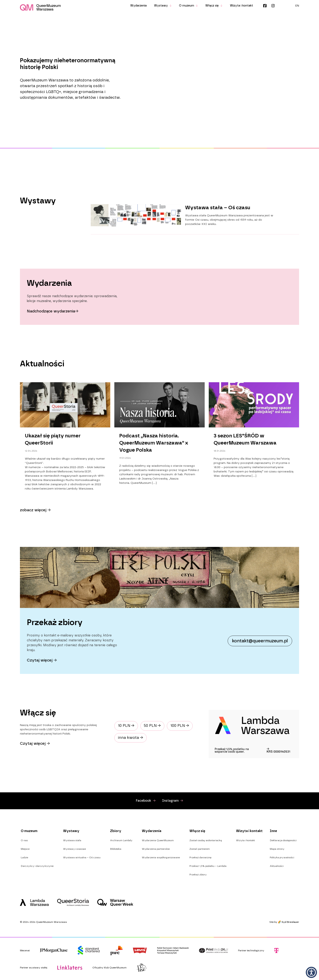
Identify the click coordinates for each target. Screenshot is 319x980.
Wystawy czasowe (74, 849)
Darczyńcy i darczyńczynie (37, 866)
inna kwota (131, 738)
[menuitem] (297, 6)
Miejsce (25, 849)
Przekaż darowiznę (200, 857)
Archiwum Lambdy (121, 840)
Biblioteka (116, 849)
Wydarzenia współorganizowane (161, 857)
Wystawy (163, 6)
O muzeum (188, 6)
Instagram (273, 6)
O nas (24, 840)
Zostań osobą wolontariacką (206, 840)
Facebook (265, 6)
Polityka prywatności (282, 857)
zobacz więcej (35, 510)
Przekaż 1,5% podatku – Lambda (208, 866)
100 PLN (180, 726)
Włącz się (214, 6)
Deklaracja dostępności (283, 840)
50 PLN (152, 726)
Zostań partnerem (200, 849)
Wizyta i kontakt (241, 6)
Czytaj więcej (35, 744)
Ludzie (24, 857)
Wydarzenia (138, 6)
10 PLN (126, 726)
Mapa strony (277, 849)
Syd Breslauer (290, 922)
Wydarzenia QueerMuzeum (158, 840)
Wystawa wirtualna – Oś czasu (82, 857)
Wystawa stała (72, 840)
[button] (311, 972)
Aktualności (277, 866)
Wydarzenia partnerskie (156, 849)
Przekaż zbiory (198, 875)
